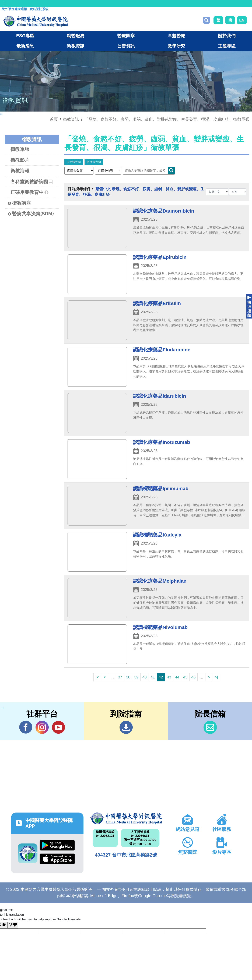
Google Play (57, 845)
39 (136, 677)
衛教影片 (20, 160)
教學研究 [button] (176, 46)
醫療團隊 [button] (126, 36)
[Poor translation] (13, 925)
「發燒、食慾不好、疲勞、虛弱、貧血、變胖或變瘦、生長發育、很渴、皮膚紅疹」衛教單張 (167, 119)
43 (169, 677)
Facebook (26, 727)
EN (242, 20)
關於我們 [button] (227, 36)
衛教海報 (20, 171)
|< (97, 677)
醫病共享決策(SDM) (31, 214)
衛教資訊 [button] (76, 46)
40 (145, 677)
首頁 (54, 119)
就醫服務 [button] (76, 36)
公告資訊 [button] (126, 46)
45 (185, 677)
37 (120, 677)
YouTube (58, 727)
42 (161, 677)
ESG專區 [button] (25, 36)
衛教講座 (19, 203)
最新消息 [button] (25, 46)
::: (4, 3)
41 (153, 677)
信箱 (210, 727)
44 (177, 677)
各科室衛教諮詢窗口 (32, 182)
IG (42, 727)
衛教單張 (20, 149)
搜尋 (206, 20)
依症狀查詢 (74, 162)
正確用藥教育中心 (29, 192)
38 (128, 677)
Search (171, 170)
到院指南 (126, 727)
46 (194, 677)
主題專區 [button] (227, 46)
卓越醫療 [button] (176, 36)
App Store (57, 859)
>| (216, 677)
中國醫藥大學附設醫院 (126, 818)
